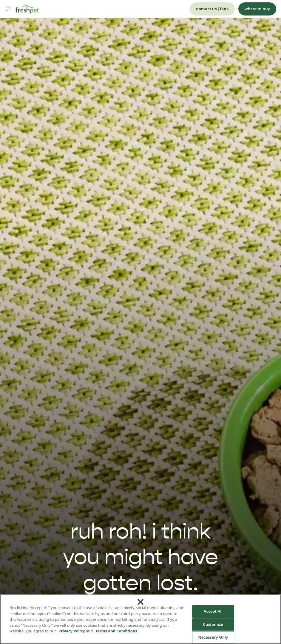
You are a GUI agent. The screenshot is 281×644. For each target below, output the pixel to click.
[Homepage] (27, 9)
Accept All (213, 611)
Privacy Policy (72, 631)
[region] (140, 619)
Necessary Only (213, 637)
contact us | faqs (212, 9)
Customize (213, 624)
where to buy (257, 9)
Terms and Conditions (116, 631)
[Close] (140, 602)
